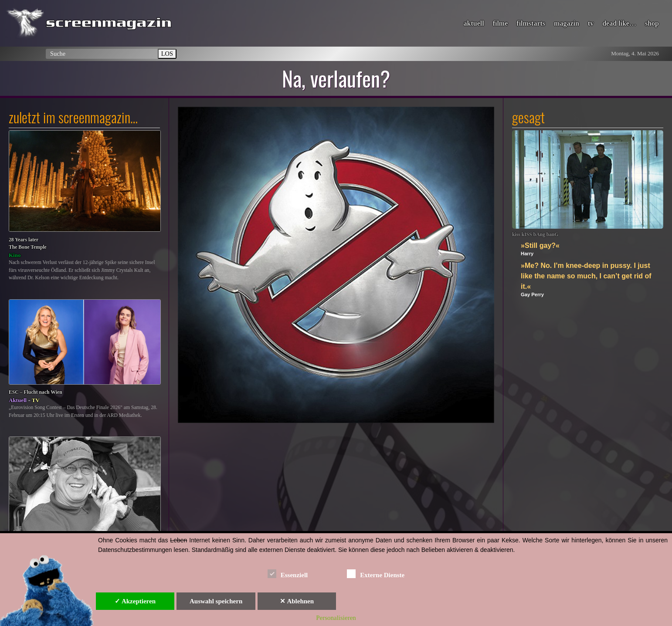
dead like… (619, 23)
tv (591, 23)
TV (36, 400)
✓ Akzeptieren (135, 601)
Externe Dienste (376, 574)
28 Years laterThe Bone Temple (28, 244)
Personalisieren (336, 618)
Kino (15, 255)
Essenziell (288, 574)
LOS (167, 54)
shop (652, 23)
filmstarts (531, 23)
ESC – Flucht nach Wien (36, 392)
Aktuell (18, 400)
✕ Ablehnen (297, 601)
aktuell (474, 23)
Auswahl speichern (216, 601)
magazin (567, 23)
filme (501, 23)
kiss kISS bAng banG (535, 235)
